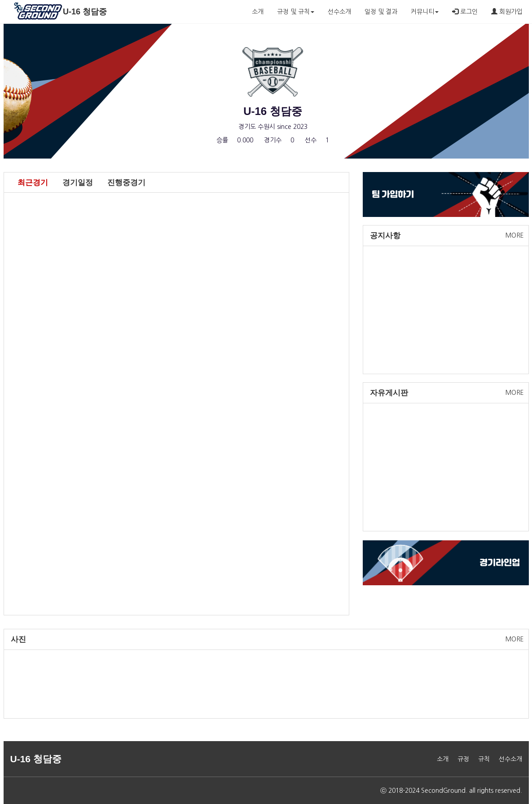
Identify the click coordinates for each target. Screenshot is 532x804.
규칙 (484, 759)
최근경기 (33, 183)
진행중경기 (126, 183)
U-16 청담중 (85, 12)
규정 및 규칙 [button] (296, 12)
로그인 (465, 11)
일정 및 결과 (381, 12)
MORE (515, 235)
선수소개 (339, 12)
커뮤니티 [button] (425, 12)
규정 (463, 759)
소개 (258, 12)
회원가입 (507, 11)
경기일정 (78, 183)
